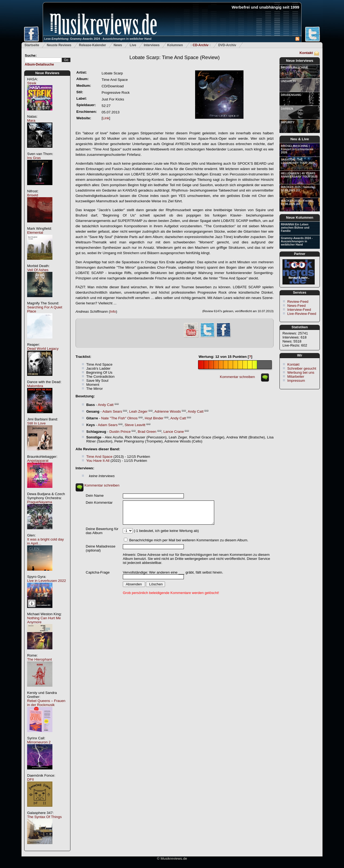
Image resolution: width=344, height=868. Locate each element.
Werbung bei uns (301, 372)
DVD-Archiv (227, 45)
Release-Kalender (93, 45)
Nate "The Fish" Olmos (119, 418)
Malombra (35, 386)
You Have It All (98, 461)
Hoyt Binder (154, 418)
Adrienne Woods (168, 411)
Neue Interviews (300, 61)
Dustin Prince (120, 432)
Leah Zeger (138, 411)
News (118, 45)
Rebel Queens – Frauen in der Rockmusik (46, 703)
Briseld (33, 195)
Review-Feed (298, 302)
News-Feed (296, 306)
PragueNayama (40, 502)
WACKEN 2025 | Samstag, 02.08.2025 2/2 (298, 189)
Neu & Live (300, 139)
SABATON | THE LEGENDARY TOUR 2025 (298, 161)
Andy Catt (106, 405)
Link (106, 118)
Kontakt (306, 53)
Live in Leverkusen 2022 (47, 581)
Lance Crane (174, 432)
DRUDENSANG (291, 95)
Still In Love (36, 423)
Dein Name (95, 496)
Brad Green (147, 432)
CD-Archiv (201, 45)
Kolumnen (175, 45)
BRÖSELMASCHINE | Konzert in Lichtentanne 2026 (297, 149)
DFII (31, 779)
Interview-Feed (299, 310)
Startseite (32, 45)
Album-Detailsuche (39, 64)
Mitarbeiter (296, 377)
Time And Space (99, 457)
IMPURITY (288, 122)
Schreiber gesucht (302, 368)
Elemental (35, 233)
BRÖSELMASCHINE (294, 67)
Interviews (152, 45)
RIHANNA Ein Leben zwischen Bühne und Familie (295, 228)
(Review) (175, 57)
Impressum (296, 381)
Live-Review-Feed (302, 314)
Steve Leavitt (135, 425)
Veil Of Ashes (38, 270)
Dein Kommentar (99, 503)
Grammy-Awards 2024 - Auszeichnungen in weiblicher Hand (297, 241)
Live (133, 45)
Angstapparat (38, 461)
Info (113, 311)
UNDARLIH (288, 81)
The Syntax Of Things (44, 817)
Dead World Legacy (43, 349)
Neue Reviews (47, 73)
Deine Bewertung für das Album (102, 531)
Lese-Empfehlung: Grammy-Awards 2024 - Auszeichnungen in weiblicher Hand (98, 39)
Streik (32, 83)
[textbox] (43, 60)
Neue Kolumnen (300, 217)
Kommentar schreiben (237, 377)
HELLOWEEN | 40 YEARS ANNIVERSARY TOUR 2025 (299, 175)
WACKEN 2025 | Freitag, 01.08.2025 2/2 (297, 202)
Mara (31, 120)
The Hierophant (40, 659)
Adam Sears (112, 411)
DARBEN (287, 109)
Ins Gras (34, 158)
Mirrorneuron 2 (39, 742)
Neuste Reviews (59, 45)
